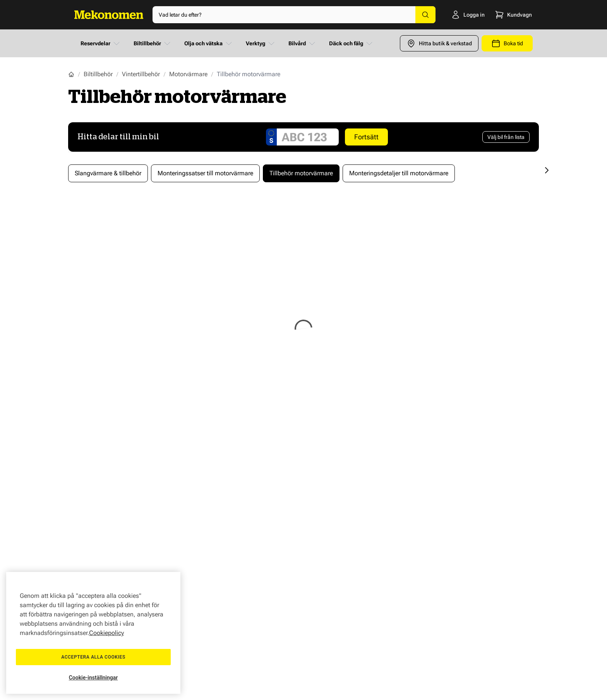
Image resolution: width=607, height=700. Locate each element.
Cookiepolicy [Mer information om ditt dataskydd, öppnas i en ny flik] (106, 633)
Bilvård (303, 43)
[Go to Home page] (109, 15)
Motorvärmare (188, 74)
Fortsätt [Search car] (366, 137)
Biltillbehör (153, 43)
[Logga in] (457, 15)
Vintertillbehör (141, 74)
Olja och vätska (209, 43)
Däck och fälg (352, 43)
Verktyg (261, 43)
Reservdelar (101, 43)
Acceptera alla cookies (93, 657)
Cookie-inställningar (93, 678)
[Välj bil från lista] (506, 137)
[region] (93, 633)
